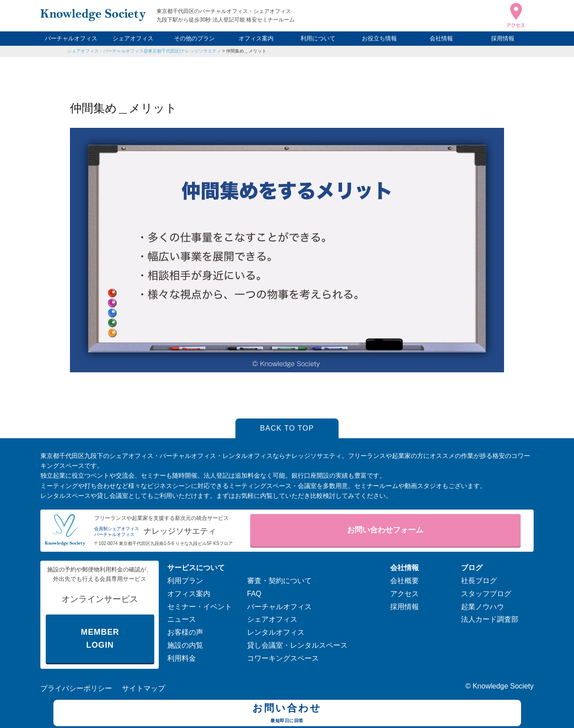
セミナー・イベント (200, 607)
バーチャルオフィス (71, 38)
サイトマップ (143, 688)
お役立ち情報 (379, 38)
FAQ (254, 594)
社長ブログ (479, 581)
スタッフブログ (486, 594)
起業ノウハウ (483, 607)
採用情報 (503, 38)
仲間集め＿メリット (246, 51)
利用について (318, 38)
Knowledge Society (503, 686)
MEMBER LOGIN (100, 639)
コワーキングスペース (283, 658)
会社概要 (404, 581)
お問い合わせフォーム (385, 530)
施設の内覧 (185, 645)
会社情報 (441, 38)
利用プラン (185, 581)
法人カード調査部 (490, 619)
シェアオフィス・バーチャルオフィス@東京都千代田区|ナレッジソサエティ (144, 51)
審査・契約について (279, 581)
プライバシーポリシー (76, 688)
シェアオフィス (133, 38)
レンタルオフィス (276, 632)
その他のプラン (194, 38)
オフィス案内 (256, 38)
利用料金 (182, 658)
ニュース (182, 619)
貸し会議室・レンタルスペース (297, 645)
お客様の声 (185, 632)
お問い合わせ (287, 714)
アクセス (404, 594)
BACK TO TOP (287, 428)
